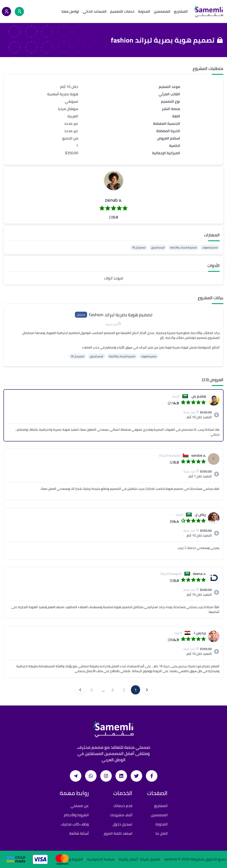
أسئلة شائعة (79, 833)
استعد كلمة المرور (118, 833)
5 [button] (92, 690)
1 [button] (136, 690)
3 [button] (112, 690)
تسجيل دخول (122, 824)
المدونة (144, 11)
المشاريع (181, 11)
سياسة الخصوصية (101, 859)
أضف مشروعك (121, 815)
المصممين (162, 11)
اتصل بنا (162, 833)
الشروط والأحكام (76, 815)
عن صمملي (80, 806)
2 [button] (124, 690)
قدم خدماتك (123, 806)
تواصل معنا (70, 11)
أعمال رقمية (128, 859)
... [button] (103, 690)
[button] (114, 181)
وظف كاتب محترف (75, 824)
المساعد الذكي (95, 11)
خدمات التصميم (122, 11)
